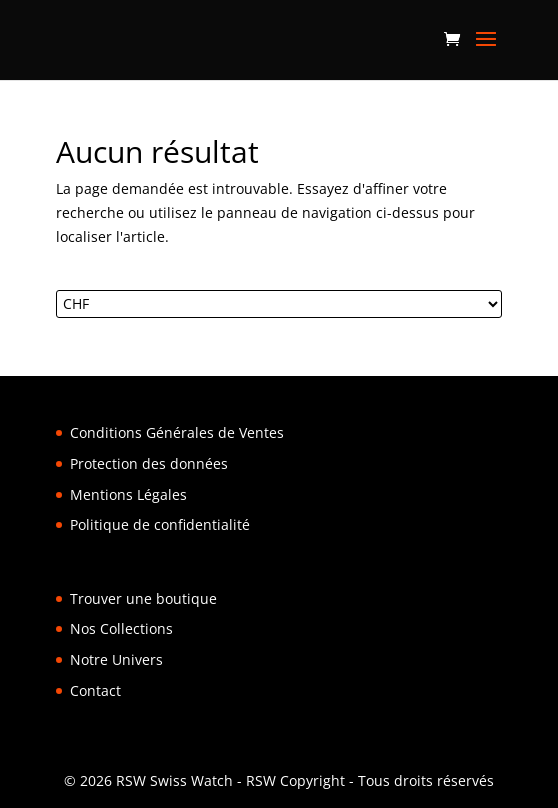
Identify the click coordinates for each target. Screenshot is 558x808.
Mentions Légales (128, 494)
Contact (95, 690)
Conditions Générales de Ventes (177, 432)
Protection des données (149, 463)
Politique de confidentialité (160, 524)
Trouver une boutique (143, 598)
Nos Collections (121, 628)
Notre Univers (116, 659)
